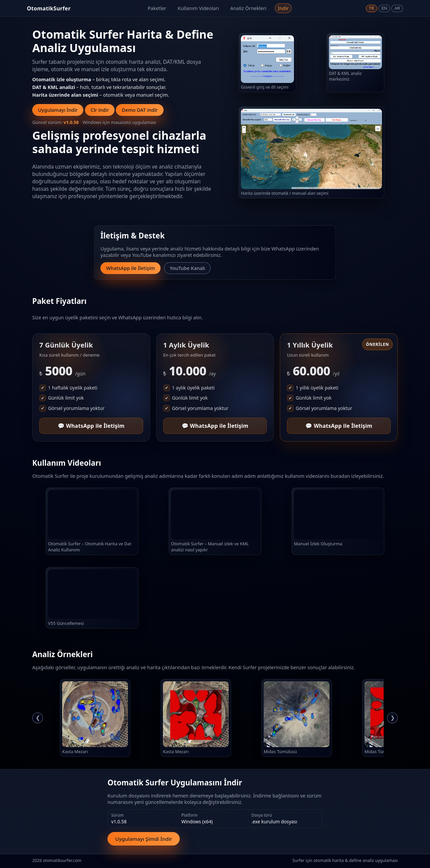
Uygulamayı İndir (58, 110)
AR (397, 8)
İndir (283, 8)
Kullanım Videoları (198, 8)
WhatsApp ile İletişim (131, 268)
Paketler (157, 8)
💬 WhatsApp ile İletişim (91, 426)
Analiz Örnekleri (248, 8)
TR (372, 8)
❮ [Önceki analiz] (38, 718)
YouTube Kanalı (187, 268)
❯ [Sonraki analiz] (393, 718)
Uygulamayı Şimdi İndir (144, 839)
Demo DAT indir (140, 110)
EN (384, 8)
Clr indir (100, 110)
